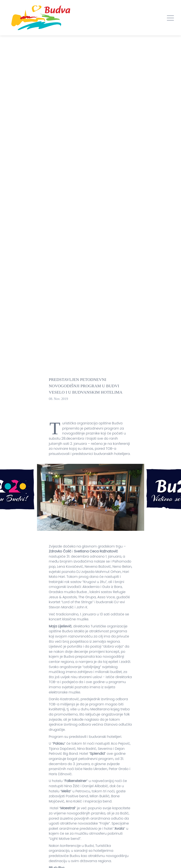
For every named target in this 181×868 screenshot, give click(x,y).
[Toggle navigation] (170, 18)
